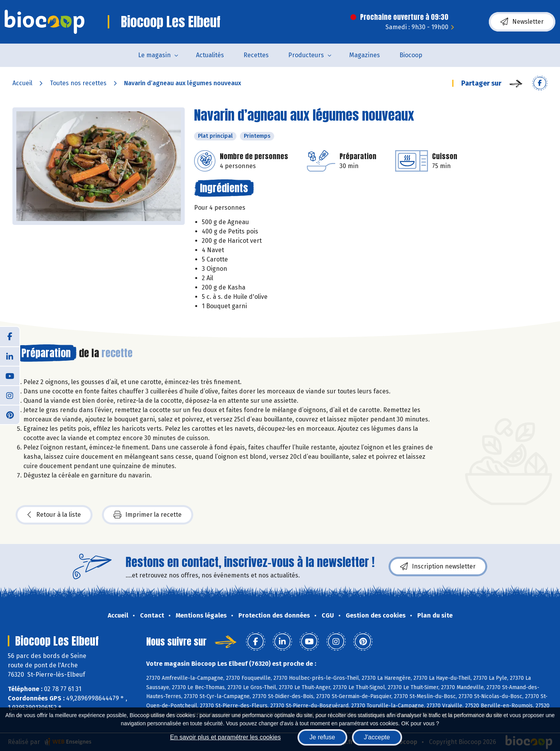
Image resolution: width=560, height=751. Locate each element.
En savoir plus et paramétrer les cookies (225, 737)
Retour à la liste (54, 515)
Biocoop (411, 55)
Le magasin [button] (154, 55)
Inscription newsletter (438, 567)
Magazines (365, 55)
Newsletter (522, 22)
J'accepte (377, 737)
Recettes (256, 55)
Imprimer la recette (148, 515)
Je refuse (322, 737)
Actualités (210, 55)
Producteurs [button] (306, 55)
